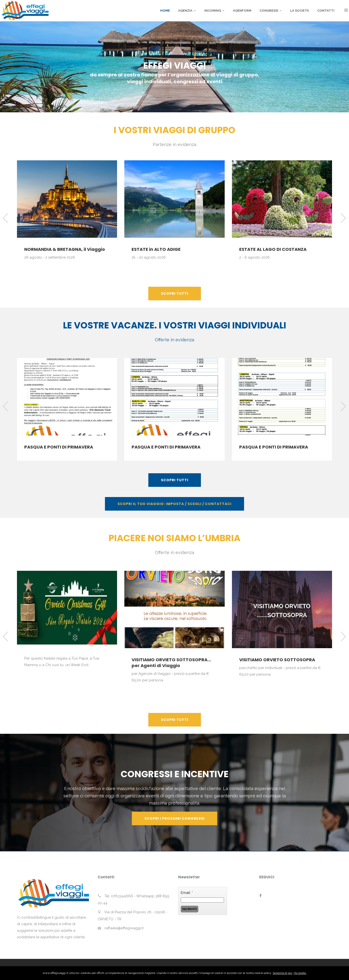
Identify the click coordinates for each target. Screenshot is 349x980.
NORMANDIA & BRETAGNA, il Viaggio (65, 249)
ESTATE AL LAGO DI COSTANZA (273, 249)
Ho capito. (300, 973)
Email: (187, 893)
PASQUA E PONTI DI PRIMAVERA (59, 447)
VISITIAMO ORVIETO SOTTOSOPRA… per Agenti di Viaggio (171, 663)
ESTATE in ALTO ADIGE (156, 249)
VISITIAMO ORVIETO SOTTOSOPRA (277, 660)
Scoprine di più (282, 973)
